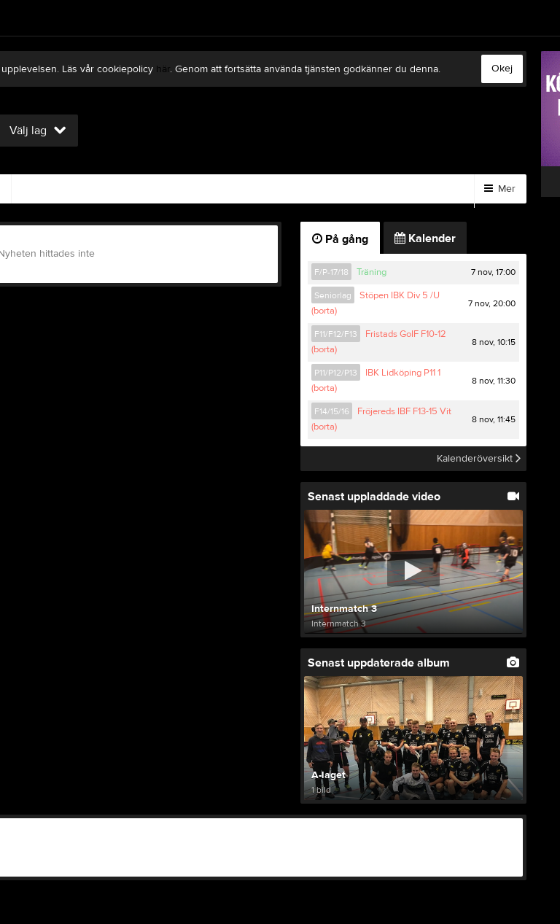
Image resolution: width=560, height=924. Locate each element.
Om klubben (281, 189)
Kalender (425, 238)
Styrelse (363, 189)
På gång (340, 239)
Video (43, 189)
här (163, 69)
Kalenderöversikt (479, 459)
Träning (372, 272)
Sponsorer (193, 189)
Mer (500, 189)
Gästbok (113, 189)
